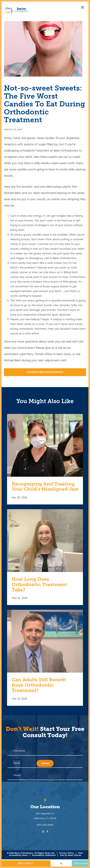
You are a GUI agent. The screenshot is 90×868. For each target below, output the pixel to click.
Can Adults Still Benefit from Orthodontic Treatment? (39, 685)
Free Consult (25, 863)
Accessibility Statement (44, 855)
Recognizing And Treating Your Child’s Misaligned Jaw (45, 487)
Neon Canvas (74, 855)
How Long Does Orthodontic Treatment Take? (39, 585)
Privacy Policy (66, 853)
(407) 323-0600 (45, 825)
